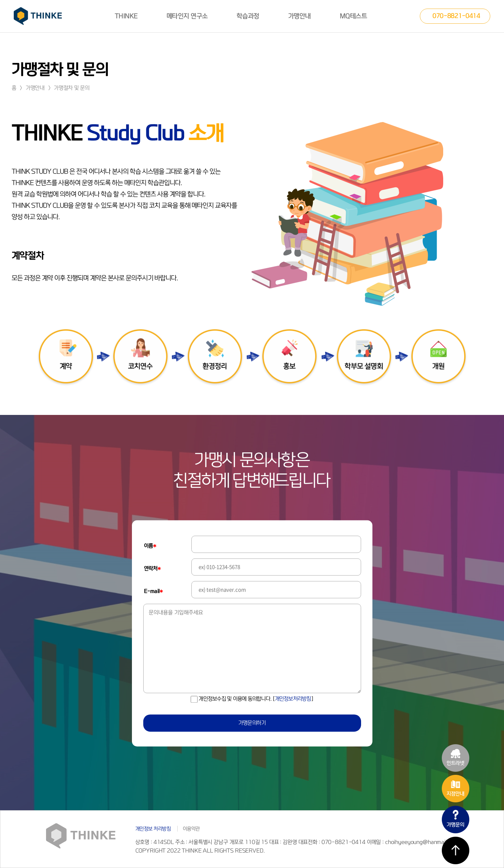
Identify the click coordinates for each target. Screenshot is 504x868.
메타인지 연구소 (187, 16)
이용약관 (191, 829)
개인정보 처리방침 (153, 829)
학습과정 (248, 16)
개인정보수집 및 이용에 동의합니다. (252, 699)
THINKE (126, 16)
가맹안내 (300, 16)
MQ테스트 (354, 16)
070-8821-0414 (456, 16)
